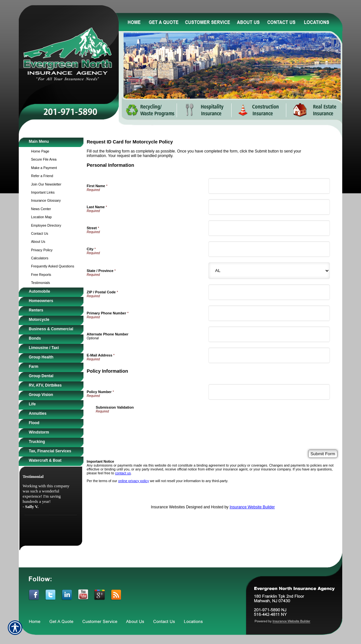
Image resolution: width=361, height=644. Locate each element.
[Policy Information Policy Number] (269, 392)
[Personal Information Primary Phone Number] (269, 313)
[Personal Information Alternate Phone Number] (269, 334)
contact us (123, 473)
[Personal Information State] (269, 271)
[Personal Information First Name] (269, 186)
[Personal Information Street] (269, 228)
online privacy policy (133, 481)
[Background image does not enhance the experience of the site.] (51, 142)
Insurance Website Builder (252, 507)
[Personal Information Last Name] (269, 207)
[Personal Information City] (269, 249)
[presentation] (145, 426)
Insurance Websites (168, 507)
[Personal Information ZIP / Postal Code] (269, 292)
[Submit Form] (323, 454)
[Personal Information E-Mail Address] (269, 355)
